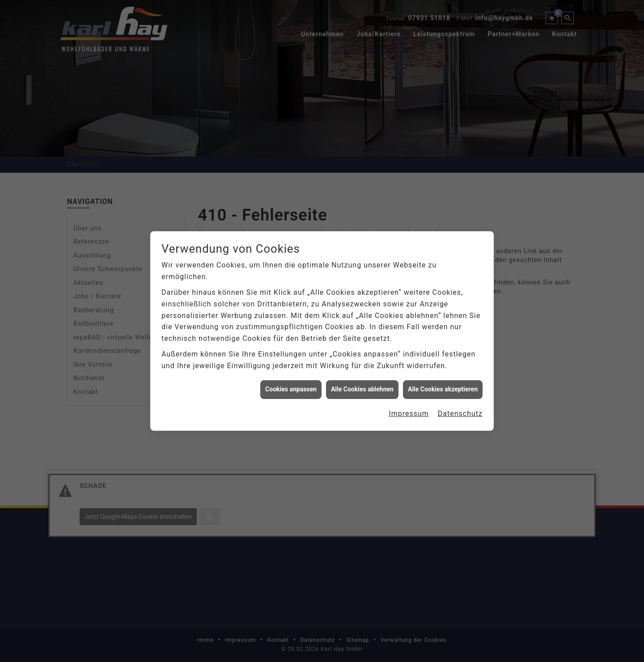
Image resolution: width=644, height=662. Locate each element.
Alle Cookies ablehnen (362, 383)
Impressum (409, 407)
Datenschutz (460, 407)
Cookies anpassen (291, 383)
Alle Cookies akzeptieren (443, 383)
